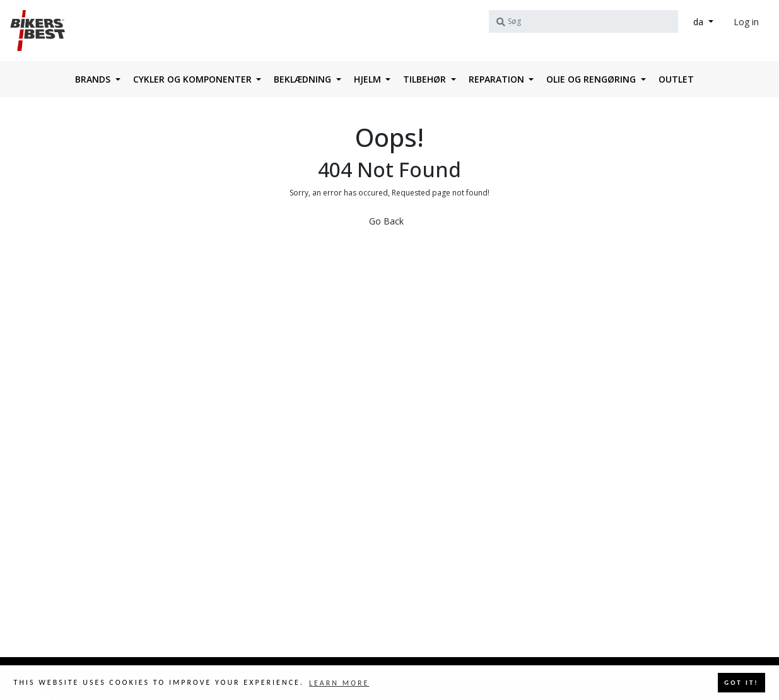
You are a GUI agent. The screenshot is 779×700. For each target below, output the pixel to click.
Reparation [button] (498, 79)
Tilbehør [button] (426, 79)
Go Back (386, 221)
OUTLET (676, 79)
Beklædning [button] (304, 79)
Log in (746, 22)
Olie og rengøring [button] (592, 79)
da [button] (700, 22)
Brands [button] (94, 79)
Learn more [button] (339, 683)
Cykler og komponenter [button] (194, 79)
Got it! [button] (741, 683)
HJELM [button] (369, 79)
